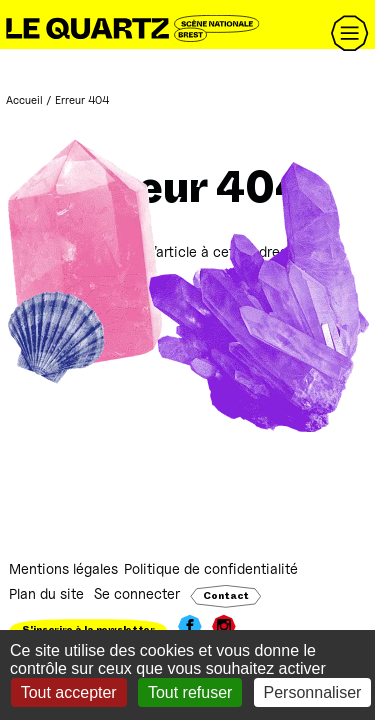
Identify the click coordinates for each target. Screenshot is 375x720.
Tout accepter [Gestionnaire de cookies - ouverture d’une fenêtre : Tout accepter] (69, 692)
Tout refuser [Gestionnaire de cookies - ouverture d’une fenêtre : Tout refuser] (190, 692)
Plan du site (46, 593)
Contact (226, 596)
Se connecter (137, 593)
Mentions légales (63, 568)
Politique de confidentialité (211, 568)
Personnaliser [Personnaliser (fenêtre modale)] (313, 692)
